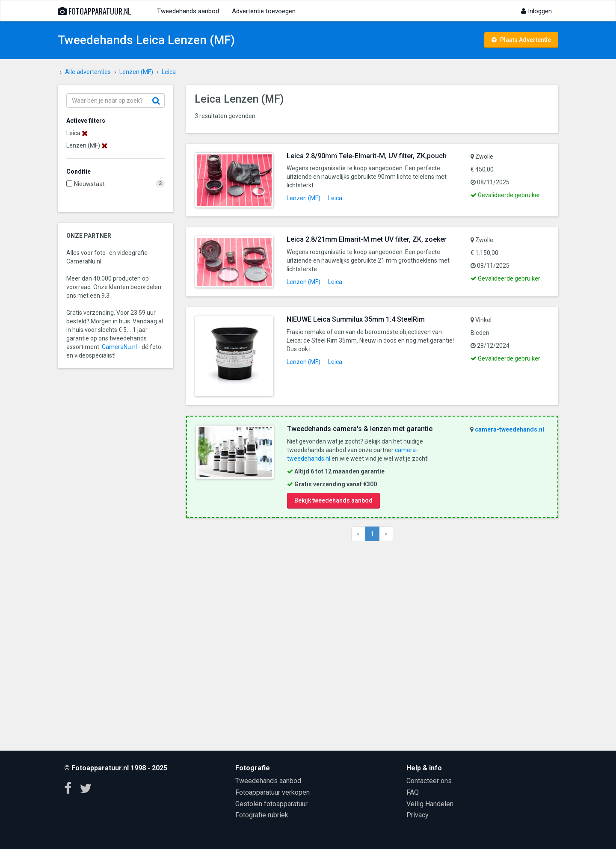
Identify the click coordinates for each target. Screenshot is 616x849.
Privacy (418, 815)
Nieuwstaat (89, 184)
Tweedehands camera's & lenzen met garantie (360, 429)
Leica (335, 198)
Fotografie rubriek (262, 815)
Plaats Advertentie (521, 40)
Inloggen (536, 11)
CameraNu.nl (119, 347)
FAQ (413, 792)
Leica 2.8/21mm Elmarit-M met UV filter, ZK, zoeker (367, 239)
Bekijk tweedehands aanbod (333, 500)
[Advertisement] (372, 645)
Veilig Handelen (430, 804)
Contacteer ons (429, 781)
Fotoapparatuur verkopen (272, 792)
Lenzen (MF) (304, 198)
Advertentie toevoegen (264, 11)
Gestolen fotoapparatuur (271, 804)
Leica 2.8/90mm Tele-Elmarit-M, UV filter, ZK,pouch (367, 156)
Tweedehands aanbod (188, 11)
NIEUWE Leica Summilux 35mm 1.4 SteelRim (356, 319)
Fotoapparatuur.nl (95, 11)
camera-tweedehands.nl (509, 429)
